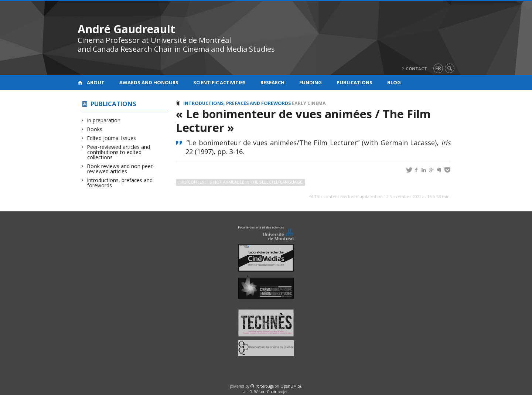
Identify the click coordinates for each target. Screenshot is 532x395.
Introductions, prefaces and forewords (120, 183)
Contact (416, 69)
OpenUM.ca (291, 386)
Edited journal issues (112, 138)
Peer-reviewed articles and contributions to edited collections (119, 152)
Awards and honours (149, 82)
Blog (394, 82)
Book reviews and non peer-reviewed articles (121, 169)
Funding (311, 82)
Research (272, 82)
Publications (354, 82)
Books (95, 129)
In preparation (104, 120)
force (265, 386)
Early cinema (309, 103)
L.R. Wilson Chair (261, 392)
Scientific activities (219, 82)
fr (438, 68)
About (96, 82)
